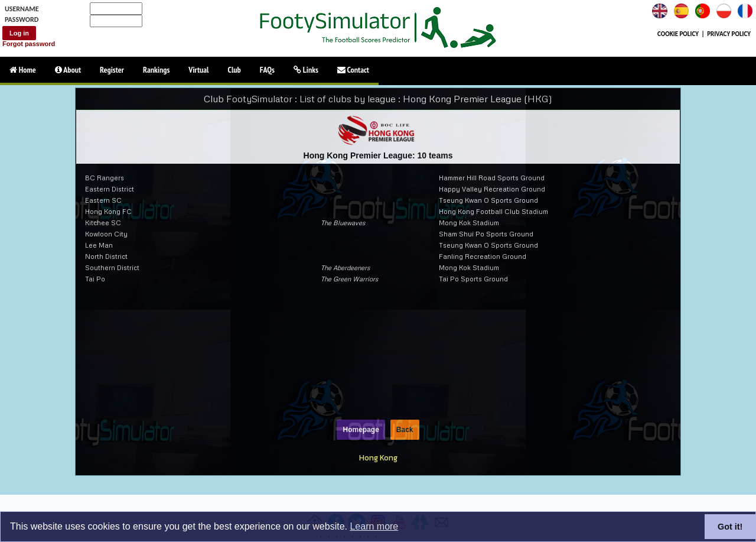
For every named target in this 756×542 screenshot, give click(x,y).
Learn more (374, 526)
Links (306, 70)
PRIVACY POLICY (729, 34)
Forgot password (29, 44)
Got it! (730, 527)
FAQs (267, 70)
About (68, 70)
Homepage (361, 430)
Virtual (198, 70)
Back (405, 430)
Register (112, 70)
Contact (353, 70)
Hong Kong (378, 457)
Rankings (156, 70)
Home (23, 70)
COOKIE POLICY (678, 34)
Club (234, 70)
